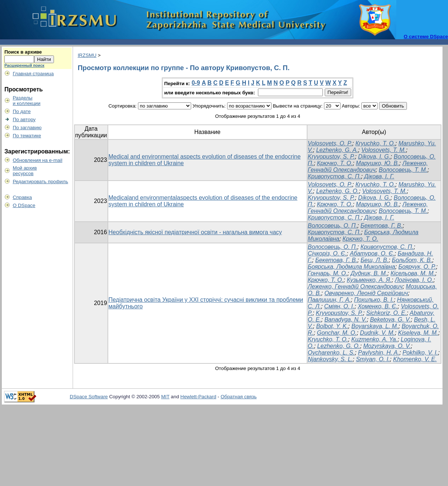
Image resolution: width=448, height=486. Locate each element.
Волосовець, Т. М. (403, 170)
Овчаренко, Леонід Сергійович (366, 293)
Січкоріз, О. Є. (327, 253)
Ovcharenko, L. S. (331, 353)
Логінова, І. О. (414, 280)
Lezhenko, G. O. (338, 191)
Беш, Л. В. (375, 260)
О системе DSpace (426, 37)
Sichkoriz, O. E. (386, 313)
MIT (165, 397)
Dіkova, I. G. (374, 157)
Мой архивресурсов (25, 171)
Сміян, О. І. (340, 306)
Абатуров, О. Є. (372, 253)
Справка (22, 197)
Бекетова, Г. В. (381, 226)
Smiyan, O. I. (373, 359)
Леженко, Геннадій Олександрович (368, 166)
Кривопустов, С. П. (334, 176)
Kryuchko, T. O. (328, 339)
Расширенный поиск (24, 65)
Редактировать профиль (41, 182)
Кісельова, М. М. (413, 273)
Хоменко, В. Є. (378, 306)
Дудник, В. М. (369, 273)
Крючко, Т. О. (335, 163)
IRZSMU (87, 55)
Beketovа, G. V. (390, 320)
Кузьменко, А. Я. (369, 280)
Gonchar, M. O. (337, 333)
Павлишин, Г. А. (329, 300)
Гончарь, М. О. (328, 273)
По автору (24, 119)
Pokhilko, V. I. (420, 353)
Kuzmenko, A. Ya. (374, 339)
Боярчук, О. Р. (417, 267)
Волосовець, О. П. (333, 226)
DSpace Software (89, 397)
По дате (22, 111)
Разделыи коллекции (27, 101)
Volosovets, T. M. (384, 150)
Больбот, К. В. (412, 260)
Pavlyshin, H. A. (379, 353)
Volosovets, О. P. (330, 143)
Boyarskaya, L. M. (375, 326)
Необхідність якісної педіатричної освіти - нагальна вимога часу (195, 232)
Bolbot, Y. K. (332, 326)
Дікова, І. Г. (379, 176)
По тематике (27, 136)
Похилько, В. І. (374, 300)
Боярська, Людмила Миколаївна (352, 267)
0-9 (196, 83)
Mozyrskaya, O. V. (387, 346)
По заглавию (27, 128)
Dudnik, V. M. (377, 333)
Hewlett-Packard (198, 397)
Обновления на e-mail (38, 160)
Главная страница (33, 74)
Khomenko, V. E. (415, 359)
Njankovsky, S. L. (330, 359)
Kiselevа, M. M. (418, 333)
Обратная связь (238, 397)
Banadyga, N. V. (345, 320)
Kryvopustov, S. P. (331, 157)
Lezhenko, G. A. (337, 150)
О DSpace (24, 205)
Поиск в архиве (23, 52)
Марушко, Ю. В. (378, 163)
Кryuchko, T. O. (375, 143)
